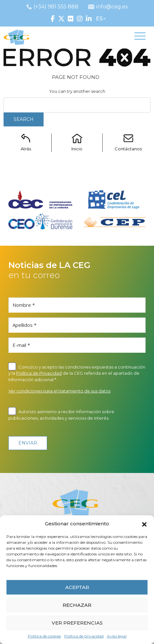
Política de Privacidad (39, 373)
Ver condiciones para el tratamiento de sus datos (59, 391)
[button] (144, 524)
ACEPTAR (77, 587)
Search (24, 119)
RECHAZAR (77, 605)
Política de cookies (44, 636)
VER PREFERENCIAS (77, 623)
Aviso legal (117, 636)
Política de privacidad (84, 636)
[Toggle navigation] (140, 37)
